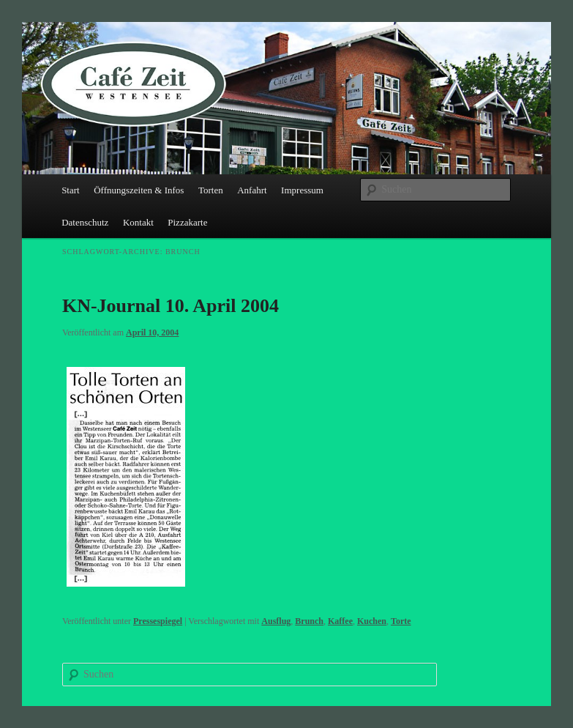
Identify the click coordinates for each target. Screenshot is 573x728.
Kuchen (372, 621)
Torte (401, 621)
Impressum (302, 190)
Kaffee (340, 621)
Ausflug (276, 621)
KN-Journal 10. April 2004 (171, 306)
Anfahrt (252, 190)
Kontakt (138, 222)
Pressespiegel (158, 621)
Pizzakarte (187, 222)
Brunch (309, 621)
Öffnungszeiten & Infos (139, 190)
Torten (211, 190)
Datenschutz (85, 222)
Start (71, 190)
